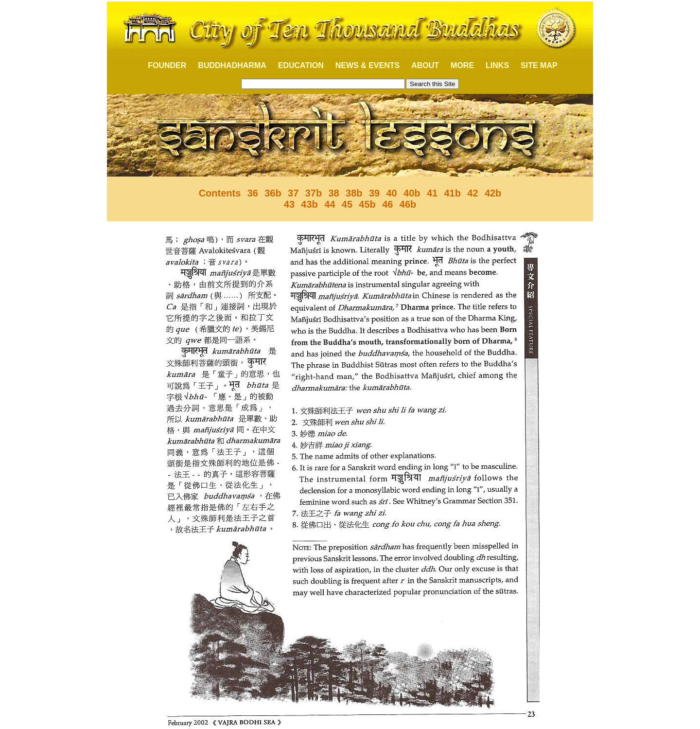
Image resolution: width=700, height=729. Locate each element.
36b (273, 193)
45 (347, 204)
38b (354, 193)
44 (330, 204)
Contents (220, 193)
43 (289, 204)
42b (493, 193)
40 (391, 193)
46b (408, 204)
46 (387, 204)
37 (293, 193)
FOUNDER (162, 65)
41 (432, 193)
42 (472, 193)
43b (309, 204)
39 (374, 193)
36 (253, 193)
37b (314, 193)
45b (367, 204)
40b (412, 193)
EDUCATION (301, 65)
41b (452, 193)
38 (333, 193)
